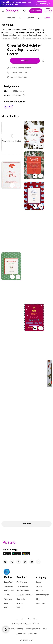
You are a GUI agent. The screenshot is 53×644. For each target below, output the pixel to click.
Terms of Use (21, 619)
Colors (7, 603)
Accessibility (32, 634)
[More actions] (41, 145)
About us (39, 591)
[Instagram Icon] (18, 562)
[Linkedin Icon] (25, 562)
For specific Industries (25, 595)
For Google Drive (23, 591)
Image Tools (9, 582)
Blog (38, 599)
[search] (25, 11)
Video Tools (9, 586)
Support (39, 582)
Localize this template (19, 77)
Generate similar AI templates (21, 68)
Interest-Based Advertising (15, 629)
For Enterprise (22, 582)
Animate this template (19, 72)
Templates (8, 599)
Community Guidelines (33, 629)
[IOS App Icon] (7, 555)
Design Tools (9, 591)
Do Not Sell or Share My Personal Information (26, 624)
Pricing (19, 608)
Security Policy (21, 634)
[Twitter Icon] (12, 562)
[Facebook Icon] (5, 562)
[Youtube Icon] (32, 562)
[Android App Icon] (17, 555)
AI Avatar (20, 603)
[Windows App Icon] (26, 555)
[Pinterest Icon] (38, 562)
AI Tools (7, 595)
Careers (39, 586)
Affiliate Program (42, 595)
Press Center (41, 603)
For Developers (22, 586)
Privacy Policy (32, 619)
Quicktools (21, 599)
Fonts (6, 608)
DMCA (45, 629)
